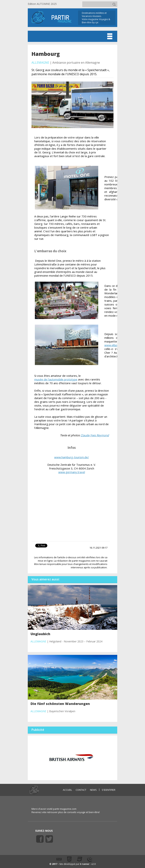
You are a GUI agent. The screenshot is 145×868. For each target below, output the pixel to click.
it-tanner (85, 864)
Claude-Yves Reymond (95, 435)
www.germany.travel (72, 472)
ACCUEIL (67, 790)
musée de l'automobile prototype (56, 379)
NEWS (93, 790)
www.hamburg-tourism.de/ (72, 457)
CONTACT (81, 790)
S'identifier (109, 790)
